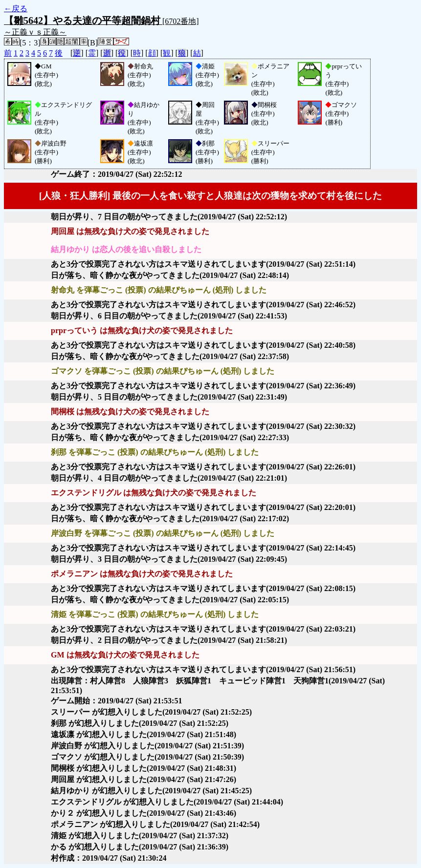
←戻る (16, 9)
